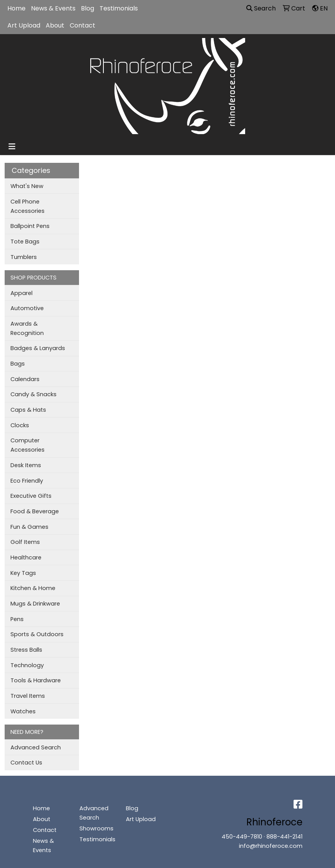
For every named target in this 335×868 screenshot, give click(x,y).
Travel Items (28, 696)
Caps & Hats (28, 410)
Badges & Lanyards (38, 348)
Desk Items (26, 465)
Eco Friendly (27, 481)
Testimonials (119, 8)
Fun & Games (29, 527)
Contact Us (26, 763)
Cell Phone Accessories (27, 206)
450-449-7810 (242, 837)
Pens (17, 619)
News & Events (53, 8)
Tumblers (24, 257)
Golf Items (25, 542)
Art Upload (24, 25)
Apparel (21, 293)
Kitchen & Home (33, 588)
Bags (18, 364)
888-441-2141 (284, 837)
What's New (27, 186)
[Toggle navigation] (12, 147)
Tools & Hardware (36, 680)
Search (261, 8)
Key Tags (23, 573)
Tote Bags (25, 242)
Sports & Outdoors (37, 634)
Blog (88, 8)
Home (16, 8)
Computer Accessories (27, 445)
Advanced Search (36, 747)
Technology (27, 665)
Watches (23, 711)
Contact (82, 25)
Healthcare (26, 557)
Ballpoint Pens (30, 226)
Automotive (27, 308)
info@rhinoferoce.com (271, 846)
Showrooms (96, 828)
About (55, 25)
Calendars (25, 379)
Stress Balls (26, 650)
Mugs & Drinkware (35, 604)
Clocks (20, 425)
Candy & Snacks (33, 394)
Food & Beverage (35, 511)
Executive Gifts (31, 496)
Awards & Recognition (27, 328)
